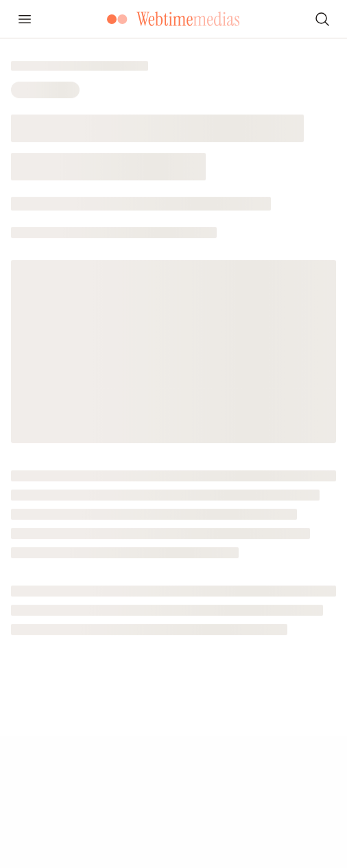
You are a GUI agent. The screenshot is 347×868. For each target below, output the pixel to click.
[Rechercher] (322, 19)
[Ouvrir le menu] (25, 19)
